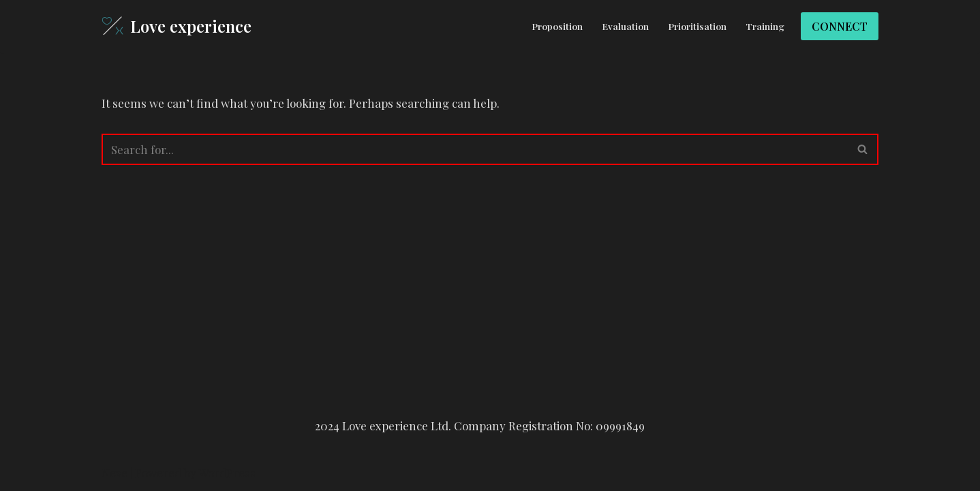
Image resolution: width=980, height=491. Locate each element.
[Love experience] (177, 26)
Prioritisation (697, 26)
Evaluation (625, 26)
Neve (114, 473)
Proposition (557, 26)
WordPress (227, 473)
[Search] (475, 149)
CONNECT (840, 26)
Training (765, 26)
